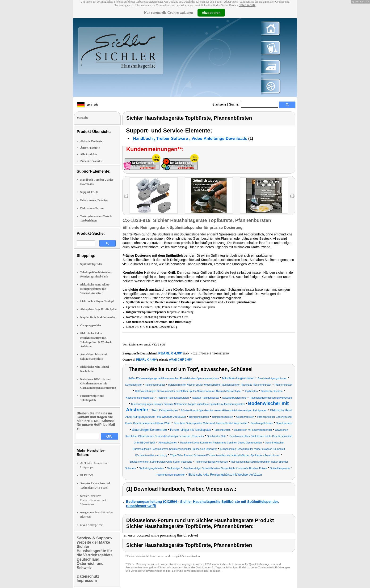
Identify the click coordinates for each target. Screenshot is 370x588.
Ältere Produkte (90, 148)
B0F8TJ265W (221, 354)
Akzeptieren (211, 13)
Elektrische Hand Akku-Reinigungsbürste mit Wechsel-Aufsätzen (95, 289)
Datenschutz (247, 5)
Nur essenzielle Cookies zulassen (168, 13)
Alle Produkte (89, 154)
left (126, 196)
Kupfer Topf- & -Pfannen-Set (98, 317)
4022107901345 (201, 353)
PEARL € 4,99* (170, 353)
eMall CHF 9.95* (180, 360)
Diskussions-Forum (92, 208)
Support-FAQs (89, 192)
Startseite (219, 104)
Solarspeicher (92, 525)
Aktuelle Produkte (91, 141)
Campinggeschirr (91, 325)
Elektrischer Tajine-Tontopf (97, 301)
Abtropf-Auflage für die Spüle (98, 309)
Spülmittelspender (91, 264)
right (292, 196)
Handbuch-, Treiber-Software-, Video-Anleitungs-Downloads (190, 138)
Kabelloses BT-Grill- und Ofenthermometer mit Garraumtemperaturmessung (98, 383)
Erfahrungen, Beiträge (94, 200)
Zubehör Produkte (91, 161)
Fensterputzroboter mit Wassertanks (93, 500)
